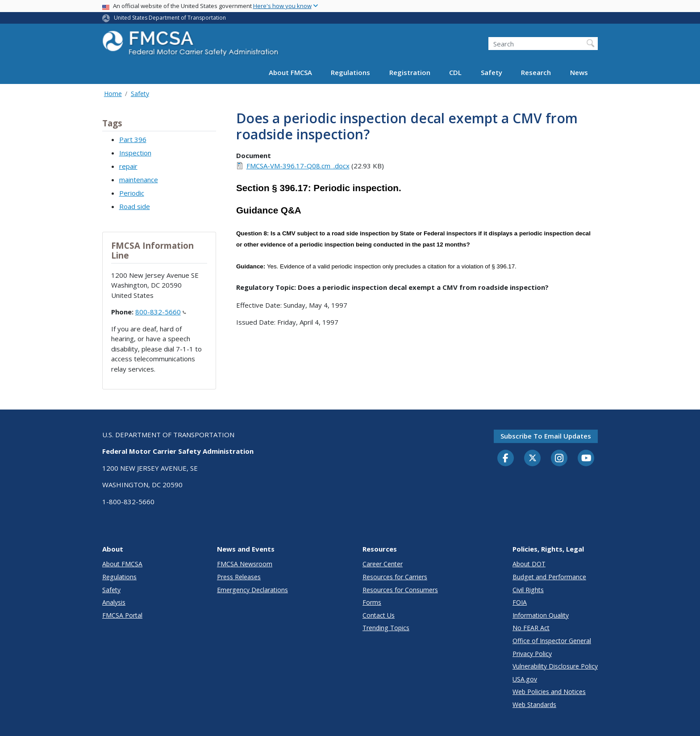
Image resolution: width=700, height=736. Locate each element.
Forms (372, 602)
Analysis (114, 602)
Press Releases (239, 577)
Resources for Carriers (395, 577)
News (579, 72)
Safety (492, 72)
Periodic (132, 193)
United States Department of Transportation (170, 18)
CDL (455, 72)
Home (113, 94)
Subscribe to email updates (546, 436)
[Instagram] (559, 459)
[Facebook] (506, 459)
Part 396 (133, 139)
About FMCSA (290, 72)
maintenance (139, 180)
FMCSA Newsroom (245, 564)
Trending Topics (386, 628)
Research (536, 72)
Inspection (135, 153)
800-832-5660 (161, 312)
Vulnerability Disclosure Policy (555, 666)
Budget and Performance (549, 577)
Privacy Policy (532, 654)
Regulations (350, 72)
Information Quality (541, 615)
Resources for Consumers (400, 590)
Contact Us (379, 615)
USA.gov (525, 679)
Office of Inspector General (552, 641)
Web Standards (534, 705)
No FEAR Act (531, 628)
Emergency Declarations (252, 590)
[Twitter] (533, 458)
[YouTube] (586, 459)
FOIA (520, 602)
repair (128, 166)
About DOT (529, 564)
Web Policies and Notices (549, 692)
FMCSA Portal (122, 615)
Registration (410, 72)
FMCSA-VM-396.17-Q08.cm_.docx (298, 166)
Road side (135, 206)
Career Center (383, 564)
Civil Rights (528, 590)
